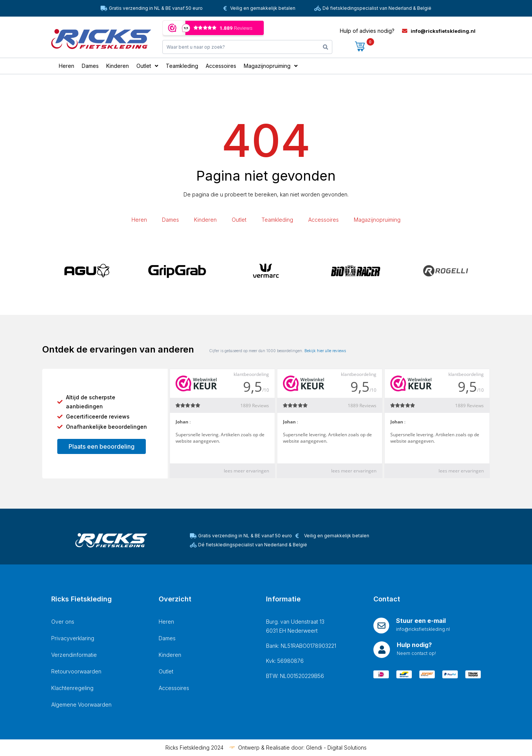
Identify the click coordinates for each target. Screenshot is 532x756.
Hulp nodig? (414, 645)
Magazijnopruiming (377, 220)
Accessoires (323, 220)
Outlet (239, 220)
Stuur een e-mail (421, 621)
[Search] (326, 47)
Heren (139, 220)
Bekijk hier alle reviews (325, 351)
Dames (170, 220)
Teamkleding (277, 220)
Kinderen (205, 220)
